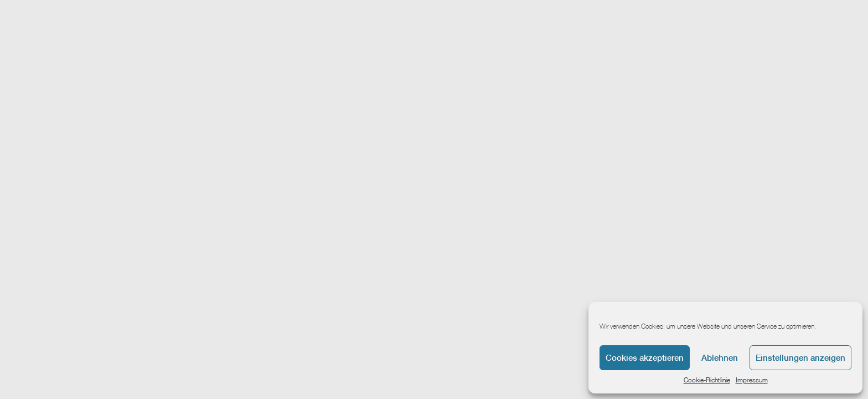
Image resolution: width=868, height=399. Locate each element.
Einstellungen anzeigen (800, 358)
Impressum (752, 380)
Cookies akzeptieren (645, 358)
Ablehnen (720, 358)
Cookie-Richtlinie (707, 380)
